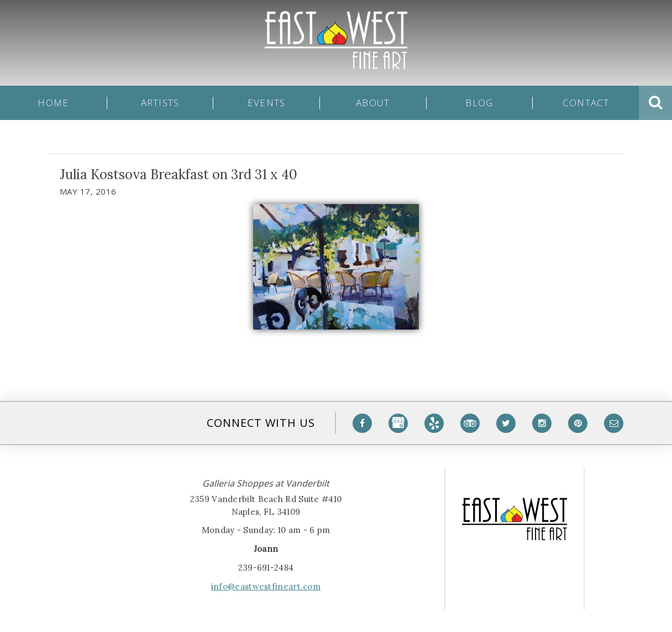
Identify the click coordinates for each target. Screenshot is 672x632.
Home (53, 103)
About (373, 103)
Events (267, 103)
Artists (160, 103)
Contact (586, 103)
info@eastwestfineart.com (266, 586)
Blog (479, 103)
